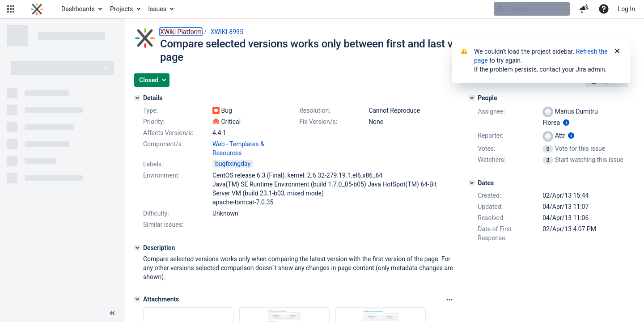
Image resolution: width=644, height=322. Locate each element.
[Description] (137, 248)
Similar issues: (163, 225)
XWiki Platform (181, 32)
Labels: (153, 164)
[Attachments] (137, 299)
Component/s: (163, 144)
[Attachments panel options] (449, 300)
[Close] (617, 51)
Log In (627, 9)
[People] (472, 98)
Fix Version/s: (318, 122)
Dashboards (78, 9)
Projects (121, 9)
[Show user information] (566, 123)
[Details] (137, 98)
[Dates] (472, 183)
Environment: (161, 175)
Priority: (154, 122)
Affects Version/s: (168, 133)
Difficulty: (156, 213)
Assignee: (491, 111)
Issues (157, 9)
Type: (150, 110)
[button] (11, 9)
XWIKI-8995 (227, 32)
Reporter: (490, 136)
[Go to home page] (37, 9)
